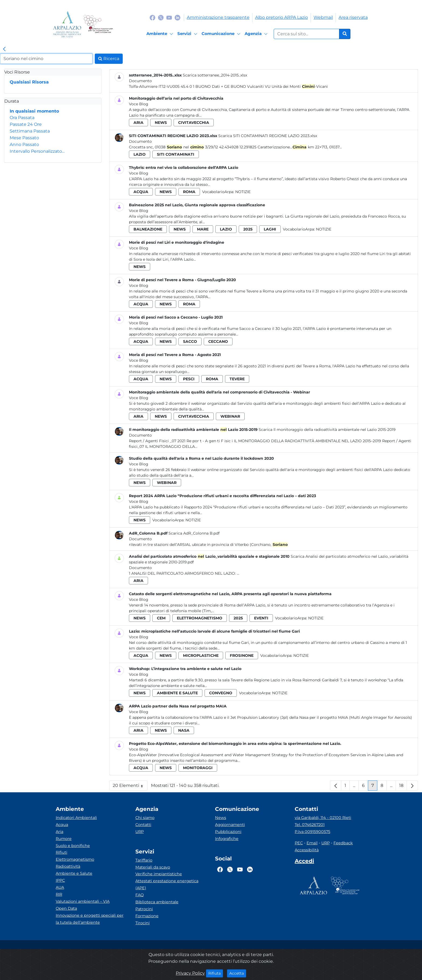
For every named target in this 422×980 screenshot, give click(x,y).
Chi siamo (145, 818)
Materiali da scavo (153, 867)
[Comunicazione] (222, 34)
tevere (237, 379)
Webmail (323, 17)
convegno (221, 693)
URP (140, 832)
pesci (189, 379)
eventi (261, 618)
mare (203, 229)
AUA (60, 887)
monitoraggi (198, 768)
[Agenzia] (257, 34)
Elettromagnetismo (75, 859)
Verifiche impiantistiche (159, 874)
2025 (248, 229)
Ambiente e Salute (74, 873)
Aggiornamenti (230, 825)
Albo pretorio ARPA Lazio (282, 17)
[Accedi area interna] (304, 862)
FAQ (140, 895)
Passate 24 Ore (26, 124)
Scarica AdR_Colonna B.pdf (194, 533)
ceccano (218, 341)
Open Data (66, 908)
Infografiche (227, 839)
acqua (141, 192)
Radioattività (68, 866)
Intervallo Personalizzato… (37, 151)
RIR (59, 894)
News (221, 818)
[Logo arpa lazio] (67, 24)
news (161, 123)
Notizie (243, 192)
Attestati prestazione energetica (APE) (167, 884)
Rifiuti (61, 852)
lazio (140, 154)
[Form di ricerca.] (307, 34)
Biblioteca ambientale (157, 902)
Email (312, 843)
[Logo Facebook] (152, 17)
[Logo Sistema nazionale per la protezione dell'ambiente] (98, 24)
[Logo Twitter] (161, 17)
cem (161, 618)
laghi (270, 229)
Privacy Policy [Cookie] (190, 973)
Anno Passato (24, 144)
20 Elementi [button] (130, 787)
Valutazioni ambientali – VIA (83, 901)
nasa (184, 730)
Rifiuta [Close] (216, 973)
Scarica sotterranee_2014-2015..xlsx (215, 75)
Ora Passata (22, 118)
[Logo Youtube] (169, 17)
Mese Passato (24, 138)
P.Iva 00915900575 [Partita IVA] (312, 832)
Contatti (143, 825)
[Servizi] (188, 34)
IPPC (60, 880)
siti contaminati (176, 154)
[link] (4, 49)
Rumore (64, 839)
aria (138, 123)
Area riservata (353, 17)
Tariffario (144, 860)
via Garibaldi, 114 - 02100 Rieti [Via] (323, 818)
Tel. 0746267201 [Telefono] (310, 825)
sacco (190, 341)
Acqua (62, 825)
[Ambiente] (161, 34)
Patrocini (144, 909)
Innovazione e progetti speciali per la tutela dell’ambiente (90, 919)
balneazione (148, 229)
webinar (230, 416)
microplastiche (201, 655)
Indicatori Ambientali (76, 818)
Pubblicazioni (228, 832)
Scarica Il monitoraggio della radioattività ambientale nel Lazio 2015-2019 (327, 430)
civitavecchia (194, 123)
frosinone (242, 655)
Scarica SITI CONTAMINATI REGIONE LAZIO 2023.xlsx (268, 136)
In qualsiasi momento (34, 111)
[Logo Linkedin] (177, 17)
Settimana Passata (30, 131)
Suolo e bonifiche (73, 846)
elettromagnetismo (200, 618)
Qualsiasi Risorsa (29, 82)
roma (189, 192)
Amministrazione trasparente (218, 17)
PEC (299, 843)
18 (403, 787)
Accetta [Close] (238, 973)
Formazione (147, 916)
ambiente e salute (177, 693)
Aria (59, 832)
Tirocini (143, 923)
